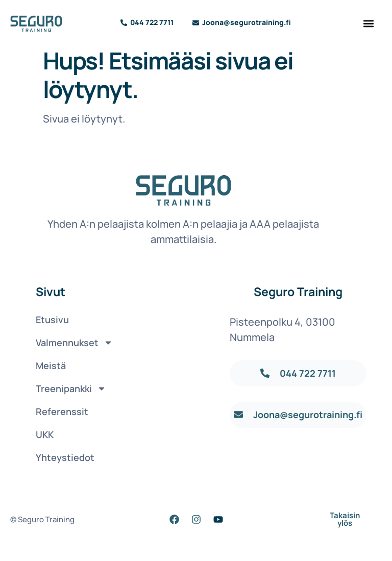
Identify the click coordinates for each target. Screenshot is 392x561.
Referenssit (62, 411)
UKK (45, 434)
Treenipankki (70, 388)
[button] (369, 23)
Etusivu (52, 320)
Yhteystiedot (65, 457)
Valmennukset (70, 343)
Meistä (51, 365)
